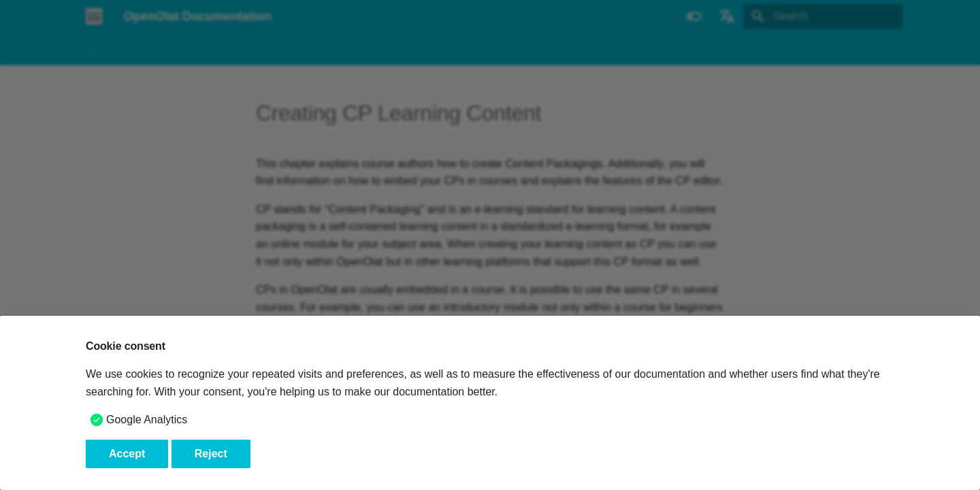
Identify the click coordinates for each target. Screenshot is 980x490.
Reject (211, 454)
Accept (127, 454)
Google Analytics (147, 420)
